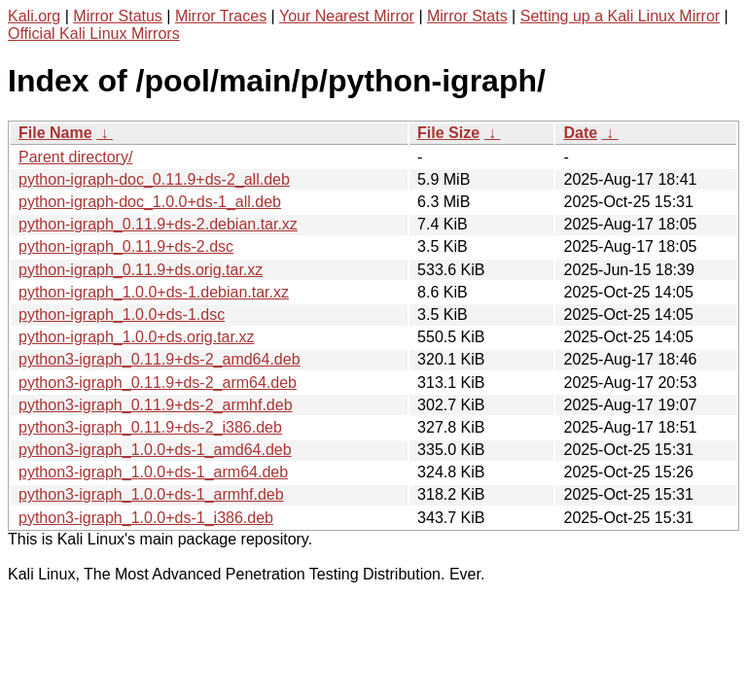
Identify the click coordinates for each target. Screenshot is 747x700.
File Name (55, 133)
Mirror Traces (221, 16)
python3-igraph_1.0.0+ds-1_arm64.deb (153, 472)
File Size (448, 133)
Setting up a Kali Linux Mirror (620, 16)
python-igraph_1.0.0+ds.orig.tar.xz (136, 337)
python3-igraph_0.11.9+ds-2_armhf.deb (156, 405)
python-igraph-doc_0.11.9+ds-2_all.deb (154, 179)
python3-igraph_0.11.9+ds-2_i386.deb (150, 427)
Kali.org (34, 16)
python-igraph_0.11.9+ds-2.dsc (126, 246)
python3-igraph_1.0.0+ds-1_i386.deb (146, 518)
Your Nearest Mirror (347, 16)
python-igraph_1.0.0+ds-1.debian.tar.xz (154, 292)
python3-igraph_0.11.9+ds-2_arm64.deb (158, 383)
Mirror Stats (467, 16)
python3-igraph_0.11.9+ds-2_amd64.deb (160, 359)
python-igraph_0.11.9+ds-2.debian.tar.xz (158, 224)
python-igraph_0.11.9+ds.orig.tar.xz (141, 270)
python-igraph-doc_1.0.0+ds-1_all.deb (150, 202)
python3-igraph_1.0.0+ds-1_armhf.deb (151, 494)
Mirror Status (118, 16)
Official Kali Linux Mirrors (94, 34)
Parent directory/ (75, 157)
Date (580, 133)
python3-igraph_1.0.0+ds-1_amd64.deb (155, 450)
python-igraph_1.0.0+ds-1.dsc (122, 315)
